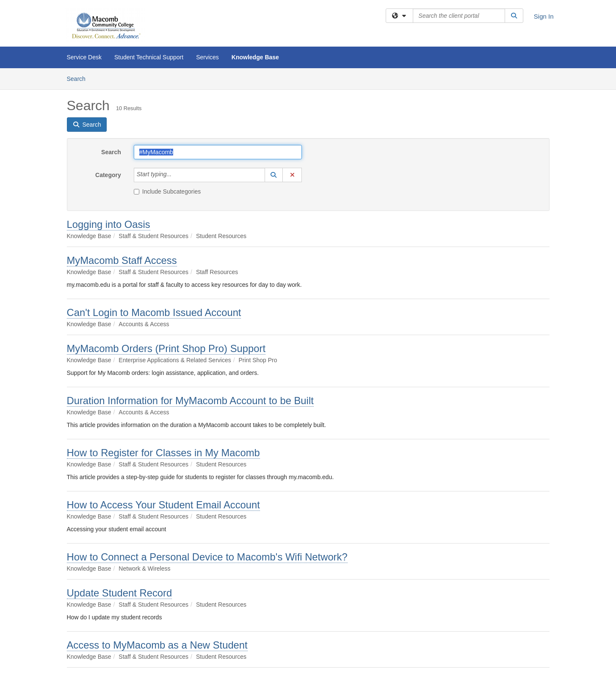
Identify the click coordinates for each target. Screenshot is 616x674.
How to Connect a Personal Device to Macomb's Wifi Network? (207, 557)
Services (207, 57)
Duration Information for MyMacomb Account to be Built (190, 401)
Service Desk (84, 57)
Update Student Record (120, 593)
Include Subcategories (167, 191)
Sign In (544, 16)
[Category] (176, 175)
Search (79, 78)
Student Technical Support (149, 57)
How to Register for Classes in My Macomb (163, 453)
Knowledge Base (255, 57)
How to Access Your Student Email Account (163, 505)
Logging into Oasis (109, 224)
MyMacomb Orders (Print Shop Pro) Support (166, 348)
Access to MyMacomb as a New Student (157, 645)
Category (108, 175)
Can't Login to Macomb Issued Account (154, 312)
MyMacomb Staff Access (122, 260)
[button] (274, 175)
